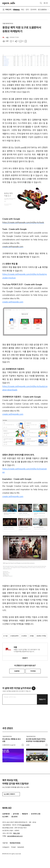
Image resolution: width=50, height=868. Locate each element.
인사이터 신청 (36, 814)
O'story (16, 10)
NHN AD (7, 808)
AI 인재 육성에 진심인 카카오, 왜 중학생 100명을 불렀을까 (36, 740)
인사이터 (33, 10)
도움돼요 (17, 671)
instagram (6, 847)
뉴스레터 (5, 817)
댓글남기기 (42, 699)
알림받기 (25, 658)
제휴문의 (25, 814)
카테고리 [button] (7, 10)
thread (13, 847)
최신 (23, 10)
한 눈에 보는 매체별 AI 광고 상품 (12, 740)
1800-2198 (16, 833)
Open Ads (9, 3)
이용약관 (5, 843)
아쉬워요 (33, 671)
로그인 (46, 3)
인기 (27, 10)
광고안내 (14, 817)
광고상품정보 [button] (42, 10)
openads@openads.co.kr (15, 836)
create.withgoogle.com (13, 302)
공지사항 (16, 814)
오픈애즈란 (6, 814)
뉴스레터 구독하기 (11, 794)
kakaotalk (21, 847)
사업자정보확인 (26, 825)
